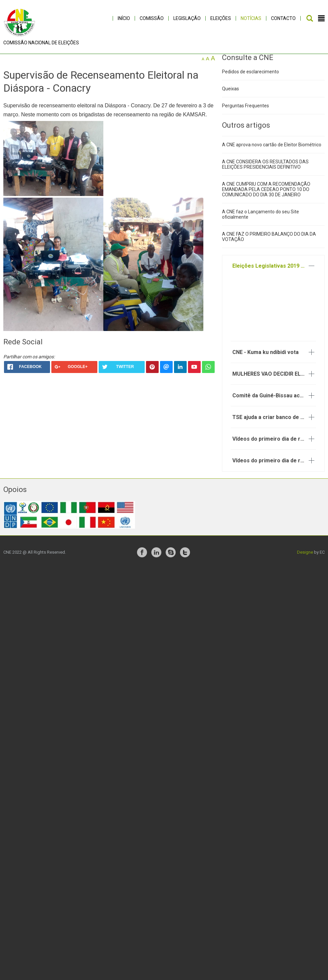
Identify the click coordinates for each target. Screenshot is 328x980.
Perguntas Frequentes (245, 110)
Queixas (230, 93)
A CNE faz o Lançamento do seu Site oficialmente (260, 219)
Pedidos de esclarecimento (250, 76)
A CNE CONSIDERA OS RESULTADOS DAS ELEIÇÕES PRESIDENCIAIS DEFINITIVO (265, 169)
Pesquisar (310, 18)
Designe (305, 557)
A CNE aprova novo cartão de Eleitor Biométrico (272, 150)
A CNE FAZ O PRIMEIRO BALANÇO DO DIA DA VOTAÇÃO (269, 242)
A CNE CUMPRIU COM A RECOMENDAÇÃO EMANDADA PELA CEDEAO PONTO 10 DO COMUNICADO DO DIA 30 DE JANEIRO (266, 194)
